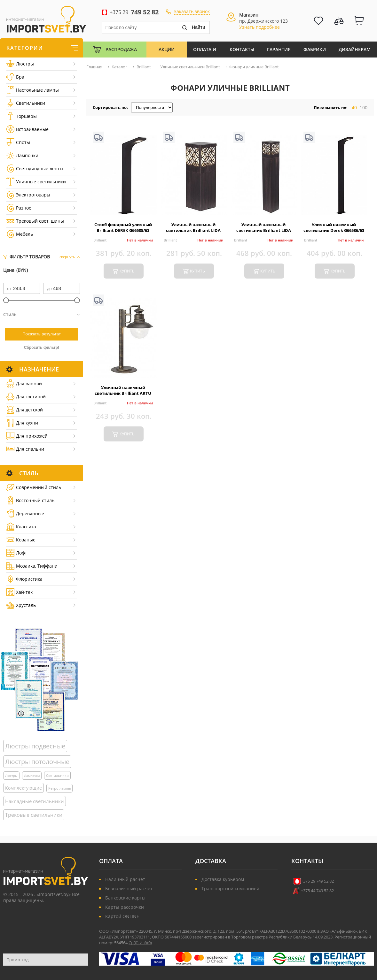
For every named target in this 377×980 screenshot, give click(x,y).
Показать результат (42, 334)
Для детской (25, 410)
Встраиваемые (27, 129)
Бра (15, 77)
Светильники (26, 103)
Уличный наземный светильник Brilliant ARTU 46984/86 (123, 393)
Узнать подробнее (259, 27)
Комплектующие (24, 788)
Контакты (242, 49)
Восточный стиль (30, 500)
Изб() (146, 943)
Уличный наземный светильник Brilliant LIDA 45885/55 (264, 230)
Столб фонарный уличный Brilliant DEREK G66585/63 (123, 227)
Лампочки (22, 155)
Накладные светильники (35, 801)
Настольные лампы (33, 90)
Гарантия (279, 49)
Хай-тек (20, 592)
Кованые (21, 540)
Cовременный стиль (34, 487)
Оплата (111, 861)
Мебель (20, 234)
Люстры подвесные (35, 746)
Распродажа (121, 49)
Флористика (24, 579)
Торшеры (22, 116)
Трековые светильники (34, 815)
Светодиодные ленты (35, 168)
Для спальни (25, 449)
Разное (19, 208)
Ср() (134, 943)
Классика (21, 527)
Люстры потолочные (37, 762)
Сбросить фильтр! (42, 348)
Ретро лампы (59, 788)
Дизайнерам (355, 49)
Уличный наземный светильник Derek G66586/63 (334, 227)
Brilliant (100, 240)
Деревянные (25, 513)
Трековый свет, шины (35, 221)
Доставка (211, 861)
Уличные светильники (36, 182)
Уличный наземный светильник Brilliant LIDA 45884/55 (193, 230)
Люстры (20, 64)
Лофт (17, 553)
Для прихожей (27, 436)
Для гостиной (26, 397)
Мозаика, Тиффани (32, 566)
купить (127, 271)
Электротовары (28, 195)
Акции (167, 49)
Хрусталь (21, 605)
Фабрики (315, 49)
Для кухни (22, 423)
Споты (18, 142)
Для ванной (24, 383)
